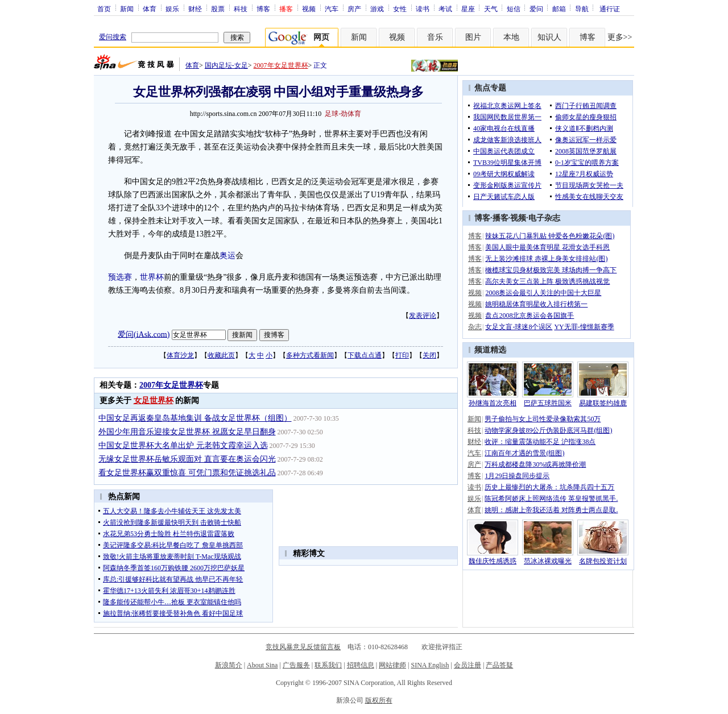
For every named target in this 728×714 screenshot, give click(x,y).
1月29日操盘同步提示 (517, 476)
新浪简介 (229, 665)
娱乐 (172, 9)
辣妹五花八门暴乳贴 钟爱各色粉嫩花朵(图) (550, 236)
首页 (104, 9)
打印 (402, 355)
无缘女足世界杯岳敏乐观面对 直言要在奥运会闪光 (187, 459)
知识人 (549, 37)
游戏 (377, 9)
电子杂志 (544, 218)
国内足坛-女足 (226, 65)
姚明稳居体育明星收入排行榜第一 (536, 304)
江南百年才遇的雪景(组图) (524, 453)
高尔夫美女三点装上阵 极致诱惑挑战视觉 (547, 281)
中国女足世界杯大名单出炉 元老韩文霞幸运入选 (183, 445)
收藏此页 (221, 355)
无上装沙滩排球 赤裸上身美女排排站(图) (546, 259)
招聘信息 (361, 665)
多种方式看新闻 (310, 355)
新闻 (127, 9)
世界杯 (152, 277)
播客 (500, 218)
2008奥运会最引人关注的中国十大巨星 (543, 293)
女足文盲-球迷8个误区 (519, 327)
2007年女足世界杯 (281, 65)
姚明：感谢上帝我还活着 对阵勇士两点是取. (551, 510)
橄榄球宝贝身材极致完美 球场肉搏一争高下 (551, 270)
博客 (263, 9)
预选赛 (120, 277)
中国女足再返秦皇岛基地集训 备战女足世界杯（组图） (195, 418)
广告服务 (296, 665)
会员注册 (468, 665)
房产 (354, 9)
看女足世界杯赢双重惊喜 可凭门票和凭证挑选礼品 (187, 473)
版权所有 (379, 700)
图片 (473, 37)
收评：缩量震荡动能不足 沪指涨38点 (540, 442)
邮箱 (559, 9)
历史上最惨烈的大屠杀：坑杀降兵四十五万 (549, 487)
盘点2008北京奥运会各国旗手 (530, 316)
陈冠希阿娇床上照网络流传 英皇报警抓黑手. (551, 499)
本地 (511, 37)
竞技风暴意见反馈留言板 (303, 647)
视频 (309, 9)
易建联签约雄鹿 (603, 403)
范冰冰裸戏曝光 (548, 561)
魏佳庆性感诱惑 (493, 561)
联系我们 (328, 665)
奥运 (227, 256)
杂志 (475, 327)
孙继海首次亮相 (493, 403)
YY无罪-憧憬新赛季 (584, 327)
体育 (150, 9)
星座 (468, 9)
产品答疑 (499, 665)
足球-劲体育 (343, 114)
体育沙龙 (180, 355)
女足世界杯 (154, 400)
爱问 (536, 9)
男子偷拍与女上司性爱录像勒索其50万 (543, 419)
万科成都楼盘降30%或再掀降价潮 (535, 464)
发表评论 (423, 316)
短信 (514, 9)
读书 (423, 9)
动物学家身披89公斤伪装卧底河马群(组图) (548, 430)
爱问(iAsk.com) (144, 334)
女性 (400, 9)
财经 (195, 9)
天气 (491, 9)
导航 (582, 9)
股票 (218, 9)
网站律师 (392, 665)
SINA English (430, 665)
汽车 (332, 9)
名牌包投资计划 (603, 561)
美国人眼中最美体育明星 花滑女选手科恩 (547, 247)
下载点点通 (365, 355)
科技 (241, 9)
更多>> (620, 37)
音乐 (435, 37)
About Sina (262, 665)
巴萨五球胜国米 (548, 403)
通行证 (610, 9)
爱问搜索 (113, 37)
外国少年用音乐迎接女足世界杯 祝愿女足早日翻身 (187, 432)
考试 (445, 9)
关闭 (429, 355)
